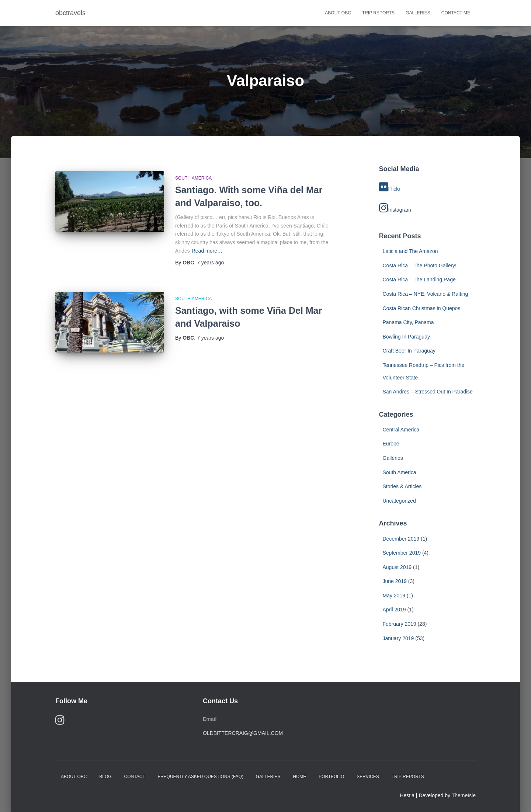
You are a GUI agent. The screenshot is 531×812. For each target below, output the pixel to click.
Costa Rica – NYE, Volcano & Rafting (426, 294)
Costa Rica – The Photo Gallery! (420, 266)
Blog (105, 777)
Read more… (207, 251)
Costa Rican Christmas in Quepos (422, 308)
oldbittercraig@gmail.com (243, 733)
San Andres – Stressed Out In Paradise (428, 392)
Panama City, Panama (408, 322)
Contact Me (456, 13)
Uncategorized (399, 501)
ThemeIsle (464, 795)
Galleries (418, 13)
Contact (135, 777)
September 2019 (402, 553)
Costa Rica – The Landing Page (419, 280)
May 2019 (394, 596)
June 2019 (395, 581)
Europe (391, 444)
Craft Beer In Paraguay (409, 351)
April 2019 (394, 610)
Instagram (395, 208)
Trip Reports (378, 13)
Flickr (390, 187)
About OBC (338, 13)
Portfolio (331, 777)
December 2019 (401, 539)
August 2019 (397, 567)
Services (368, 777)
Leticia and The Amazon (410, 251)
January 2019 (398, 638)
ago (210, 263)
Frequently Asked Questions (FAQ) (201, 777)
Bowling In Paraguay (406, 337)
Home (299, 777)
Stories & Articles (402, 486)
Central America (401, 430)
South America (193, 178)
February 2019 (400, 624)
